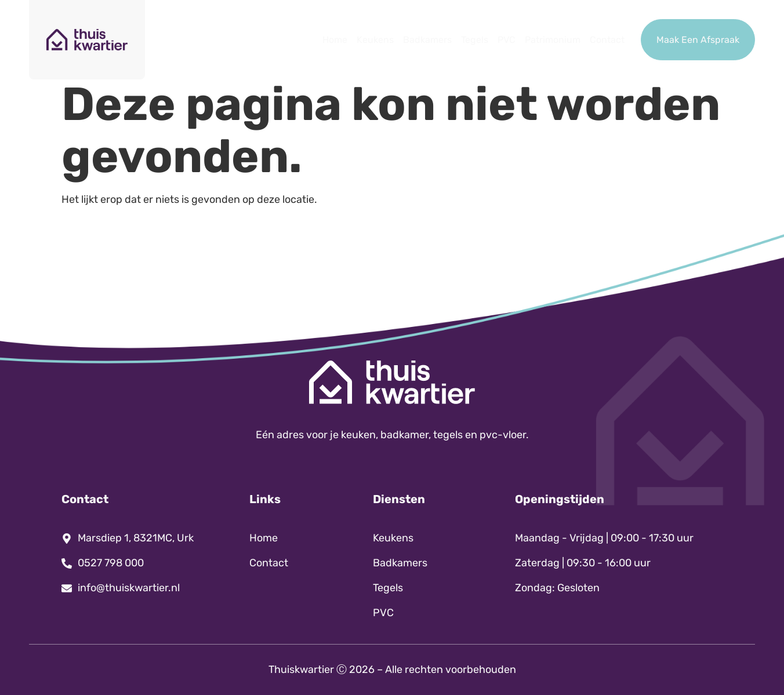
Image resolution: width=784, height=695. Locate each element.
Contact (607, 40)
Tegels (475, 40)
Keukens (375, 40)
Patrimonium (553, 40)
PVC (507, 40)
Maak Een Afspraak (698, 40)
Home (335, 40)
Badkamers (427, 40)
